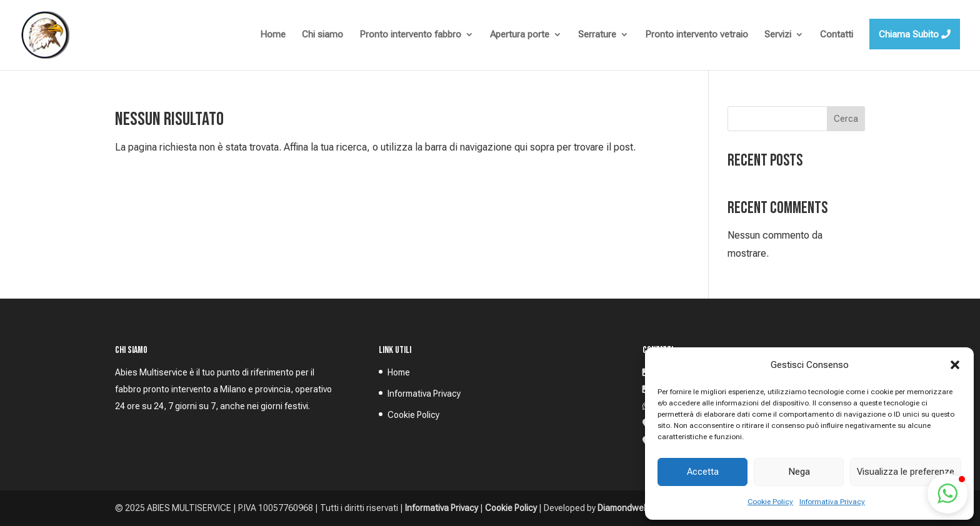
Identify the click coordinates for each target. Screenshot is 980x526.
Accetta (703, 472)
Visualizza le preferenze (906, 472)
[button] (955, 365)
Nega (799, 472)
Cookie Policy (770, 502)
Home (399, 372)
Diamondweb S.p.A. (635, 508)
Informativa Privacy (832, 502)
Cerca (846, 119)
